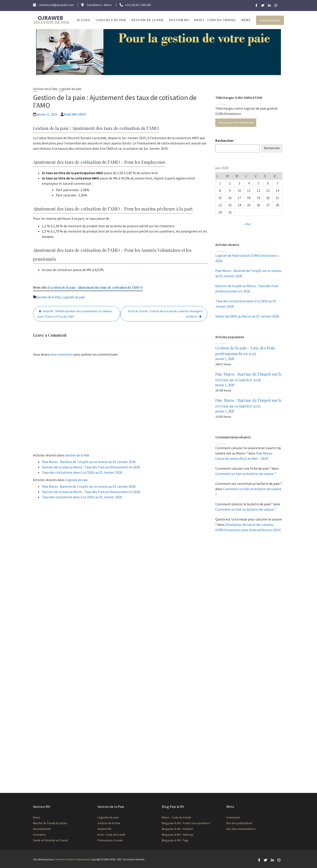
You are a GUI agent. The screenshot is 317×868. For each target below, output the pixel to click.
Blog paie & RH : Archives (178, 829)
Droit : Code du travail (215, 20)
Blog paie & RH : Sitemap (178, 834)
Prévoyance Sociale (110, 840)
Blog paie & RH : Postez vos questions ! (186, 823)
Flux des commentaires (241, 829)
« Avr (247, 224)
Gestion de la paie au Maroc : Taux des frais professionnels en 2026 (91, 467)
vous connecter (61, 354)
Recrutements (42, 829)
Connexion (233, 817)
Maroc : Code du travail (177, 818)
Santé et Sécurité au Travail (51, 840)
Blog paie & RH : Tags (175, 840)
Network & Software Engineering (72, 859)
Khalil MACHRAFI (75, 114)
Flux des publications (240, 823)
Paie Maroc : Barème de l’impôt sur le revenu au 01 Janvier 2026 (89, 462)
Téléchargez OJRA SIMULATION (236, 123)
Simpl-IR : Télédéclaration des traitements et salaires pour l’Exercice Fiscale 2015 (75, 314)
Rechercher (224, 140)
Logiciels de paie (111, 20)
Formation (40, 834)
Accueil (84, 20)
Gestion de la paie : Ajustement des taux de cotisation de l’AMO (95, 287)
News (246, 20)
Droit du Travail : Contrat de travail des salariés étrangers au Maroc (165, 314)
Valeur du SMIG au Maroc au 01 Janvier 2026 (247, 316)
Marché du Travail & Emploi (50, 823)
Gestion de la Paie (147, 20)
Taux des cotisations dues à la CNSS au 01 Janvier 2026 (82, 472)
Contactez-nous (270, 20)
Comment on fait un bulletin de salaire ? (246, 474)
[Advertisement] (120, 406)
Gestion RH (179, 20)
